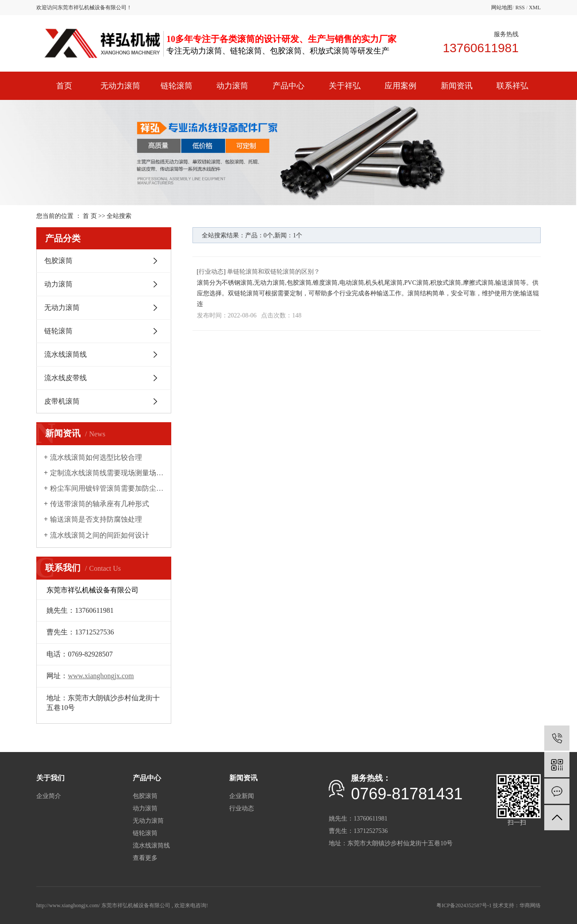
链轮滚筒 (177, 86)
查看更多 (145, 858)
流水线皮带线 (65, 378)
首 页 (90, 216)
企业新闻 (242, 796)
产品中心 (288, 86)
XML (535, 8)
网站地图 (502, 8)
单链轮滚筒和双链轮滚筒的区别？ (273, 272)
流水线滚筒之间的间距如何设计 (100, 535)
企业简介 (49, 796)
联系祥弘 (512, 86)
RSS (520, 8)
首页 (64, 86)
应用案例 (400, 86)
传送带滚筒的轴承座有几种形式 (100, 504)
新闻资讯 (457, 86)
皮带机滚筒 (62, 401)
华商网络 (530, 905)
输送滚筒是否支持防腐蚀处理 (96, 519)
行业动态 (211, 272)
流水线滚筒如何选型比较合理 (96, 457)
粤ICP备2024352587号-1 (464, 905)
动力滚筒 (232, 86)
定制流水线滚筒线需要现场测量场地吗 (107, 473)
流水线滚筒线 (65, 354)
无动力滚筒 (120, 86)
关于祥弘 (345, 86)
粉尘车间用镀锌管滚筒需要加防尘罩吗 (107, 488)
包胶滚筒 (58, 261)
